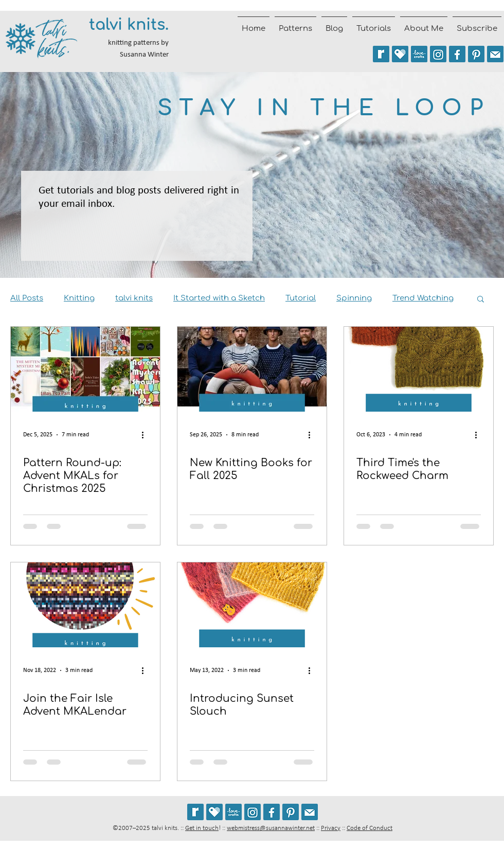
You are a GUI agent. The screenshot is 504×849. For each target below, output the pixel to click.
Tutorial (301, 298)
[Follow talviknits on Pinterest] (476, 54)
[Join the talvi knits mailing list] (495, 54)
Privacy (331, 828)
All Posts (27, 298)
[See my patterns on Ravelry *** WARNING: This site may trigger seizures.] (381, 54)
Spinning (354, 298)
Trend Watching (423, 298)
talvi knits (134, 298)
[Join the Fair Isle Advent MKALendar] (85, 605)
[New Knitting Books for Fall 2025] (252, 369)
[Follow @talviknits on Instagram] (438, 54)
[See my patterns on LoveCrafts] (419, 54)
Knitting (79, 298)
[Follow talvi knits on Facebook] (457, 54)
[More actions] (146, 435)
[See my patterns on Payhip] (400, 54)
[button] (481, 300)
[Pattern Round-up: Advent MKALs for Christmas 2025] (85, 369)
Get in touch (202, 828)
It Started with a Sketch (219, 298)
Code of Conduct (370, 828)
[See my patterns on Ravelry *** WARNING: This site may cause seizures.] (195, 812)
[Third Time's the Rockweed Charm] (419, 369)
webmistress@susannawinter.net (271, 828)
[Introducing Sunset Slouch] (252, 605)
